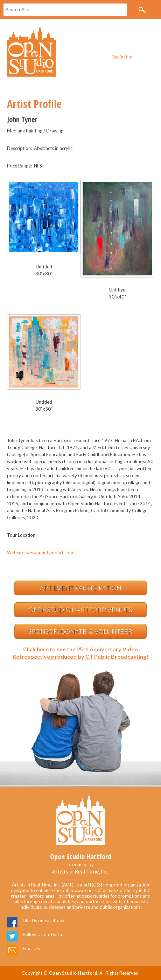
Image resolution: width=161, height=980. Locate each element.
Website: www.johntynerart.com (40, 553)
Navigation (123, 57)
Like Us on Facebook (44, 920)
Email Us (31, 948)
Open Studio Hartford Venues (80, 610)
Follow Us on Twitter (44, 934)
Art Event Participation (81, 588)
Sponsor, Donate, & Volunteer (80, 631)
